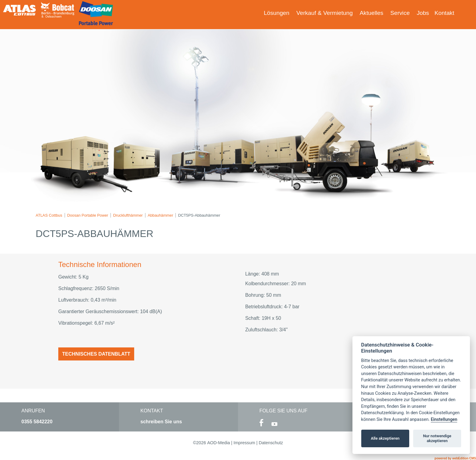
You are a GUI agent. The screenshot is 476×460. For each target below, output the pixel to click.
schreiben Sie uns (161, 422)
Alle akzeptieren (385, 438)
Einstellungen (444, 419)
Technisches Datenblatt (96, 354)
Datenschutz (271, 443)
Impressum (244, 443)
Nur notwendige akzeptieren (437, 438)
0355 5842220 (37, 422)
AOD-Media (218, 443)
